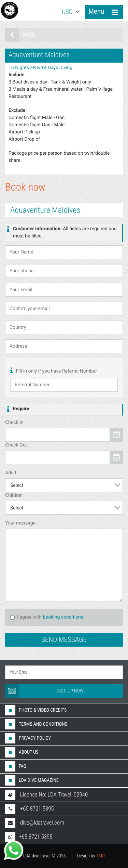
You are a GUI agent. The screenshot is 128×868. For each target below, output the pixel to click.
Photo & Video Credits (36, 710)
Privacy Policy (28, 738)
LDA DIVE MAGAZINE (32, 780)
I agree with (26, 617)
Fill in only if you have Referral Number (54, 371)
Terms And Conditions (36, 724)
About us (22, 752)
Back (20, 35)
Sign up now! (45, 691)
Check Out (16, 445)
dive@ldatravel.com (42, 823)
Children (14, 495)
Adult (11, 473)
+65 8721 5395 (37, 809)
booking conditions (63, 617)
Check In (14, 423)
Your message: (21, 523)
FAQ (16, 766)
